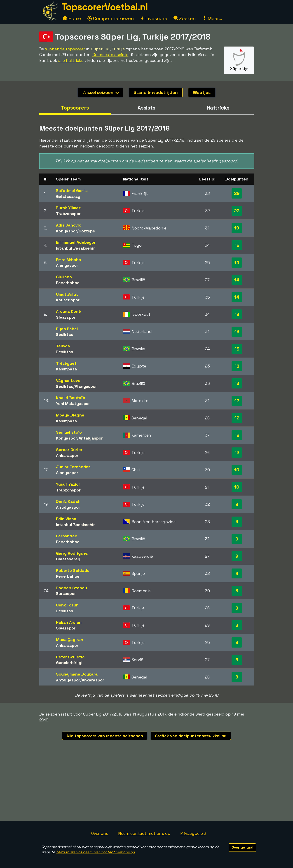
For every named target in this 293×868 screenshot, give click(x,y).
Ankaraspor (67, 455)
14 (237, 262)
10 (237, 470)
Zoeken (184, 18)
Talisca (63, 346)
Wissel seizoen (101, 92)
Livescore (154, 18)
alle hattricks (71, 60)
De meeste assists (110, 55)
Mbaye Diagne (70, 415)
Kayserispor (68, 300)
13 (237, 314)
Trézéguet (66, 363)
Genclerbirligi (69, 663)
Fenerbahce (68, 283)
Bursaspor (66, 593)
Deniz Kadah (68, 501)
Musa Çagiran (70, 640)
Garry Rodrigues (72, 553)
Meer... (212, 18)
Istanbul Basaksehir (75, 248)
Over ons (100, 833)
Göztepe (87, 231)
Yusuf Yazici (68, 484)
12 (237, 401)
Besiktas (65, 334)
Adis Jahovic (69, 225)
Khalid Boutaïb (71, 398)
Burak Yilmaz (68, 208)
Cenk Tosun (67, 605)
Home (72, 18)
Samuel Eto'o (69, 432)
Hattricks (218, 108)
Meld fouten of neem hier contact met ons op (96, 852)
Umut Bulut (67, 294)
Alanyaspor (67, 265)
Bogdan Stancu (71, 588)
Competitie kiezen (110, 18)
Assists (146, 108)
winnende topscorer (65, 49)
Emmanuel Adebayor (76, 242)
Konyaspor (67, 231)
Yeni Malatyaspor (73, 404)
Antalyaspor (91, 438)
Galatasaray (68, 196)
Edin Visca (66, 519)
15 (237, 245)
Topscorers (75, 108)
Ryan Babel (67, 329)
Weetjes (202, 92)
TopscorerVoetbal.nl (105, 7)
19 (237, 228)
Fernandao (67, 536)
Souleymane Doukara (77, 674)
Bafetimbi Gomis (72, 191)
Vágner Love (68, 380)
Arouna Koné (68, 311)
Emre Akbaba (69, 260)
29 (237, 193)
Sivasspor (66, 317)
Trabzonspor (68, 214)
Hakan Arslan (69, 622)
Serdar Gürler (69, 450)
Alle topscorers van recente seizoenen (105, 736)
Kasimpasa (67, 369)
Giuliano (64, 277)
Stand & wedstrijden (156, 92)
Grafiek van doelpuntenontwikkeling (191, 736)
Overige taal (242, 847)
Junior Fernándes (73, 467)
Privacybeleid (193, 833)
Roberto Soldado (73, 570)
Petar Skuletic (70, 657)
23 (237, 211)
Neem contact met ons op (144, 833)
